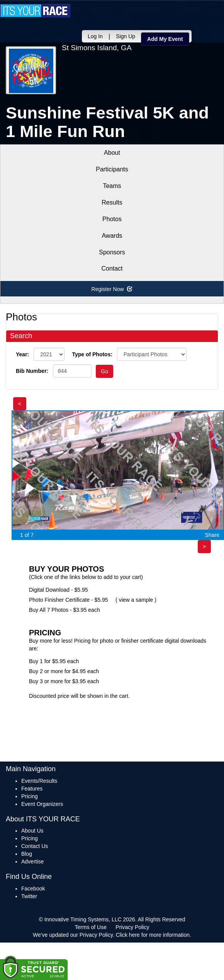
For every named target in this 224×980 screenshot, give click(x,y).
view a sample (136, 600)
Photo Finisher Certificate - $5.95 (69, 600)
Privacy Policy (132, 927)
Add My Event (165, 39)
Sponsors (112, 252)
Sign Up (126, 36)
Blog (27, 854)
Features (32, 789)
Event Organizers (42, 804)
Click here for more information (153, 935)
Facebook (33, 889)
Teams (112, 186)
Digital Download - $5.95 (59, 590)
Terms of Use (91, 927)
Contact (112, 268)
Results (112, 202)
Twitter (29, 896)
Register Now (112, 289)
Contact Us (35, 846)
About (112, 153)
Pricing (30, 796)
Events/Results (39, 781)
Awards (112, 236)
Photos (112, 219)
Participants (112, 169)
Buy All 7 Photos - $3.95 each (64, 610)
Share (212, 535)
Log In (95, 36)
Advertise (32, 862)
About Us (32, 831)
